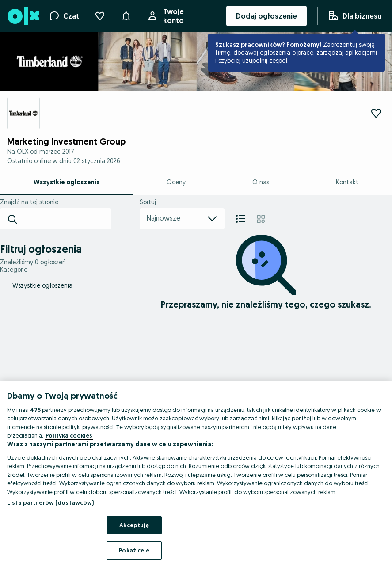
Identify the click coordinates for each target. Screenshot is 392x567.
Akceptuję (134, 525)
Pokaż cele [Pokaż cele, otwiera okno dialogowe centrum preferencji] (134, 550)
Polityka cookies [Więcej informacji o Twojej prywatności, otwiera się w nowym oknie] (69, 435)
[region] (196, 474)
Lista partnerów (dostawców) (51, 502)
